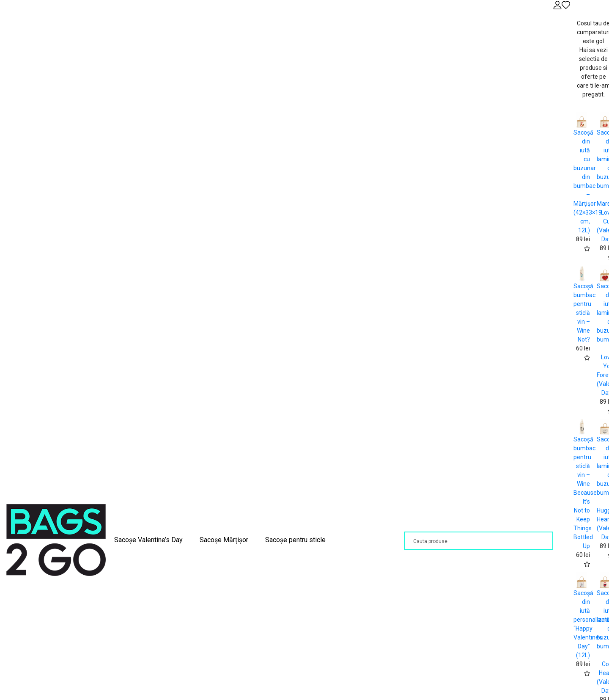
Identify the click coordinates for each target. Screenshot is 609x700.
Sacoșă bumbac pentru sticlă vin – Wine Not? (584, 313)
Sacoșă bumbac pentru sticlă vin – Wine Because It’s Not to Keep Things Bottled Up (585, 493)
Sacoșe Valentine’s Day (148, 540)
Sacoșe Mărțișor (224, 540)
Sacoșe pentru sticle (295, 540)
